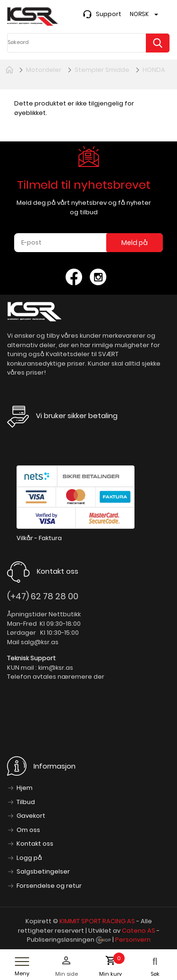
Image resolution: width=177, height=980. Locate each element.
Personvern (133, 940)
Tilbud (26, 802)
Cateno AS (139, 931)
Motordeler (44, 70)
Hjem (25, 788)
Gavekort (31, 816)
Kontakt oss (35, 844)
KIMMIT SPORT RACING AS (97, 921)
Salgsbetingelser (43, 871)
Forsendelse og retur (49, 886)
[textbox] (86, 43)
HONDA (154, 70)
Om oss (28, 830)
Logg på (29, 858)
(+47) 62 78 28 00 (43, 596)
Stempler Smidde (102, 70)
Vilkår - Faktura (39, 538)
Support (109, 14)
